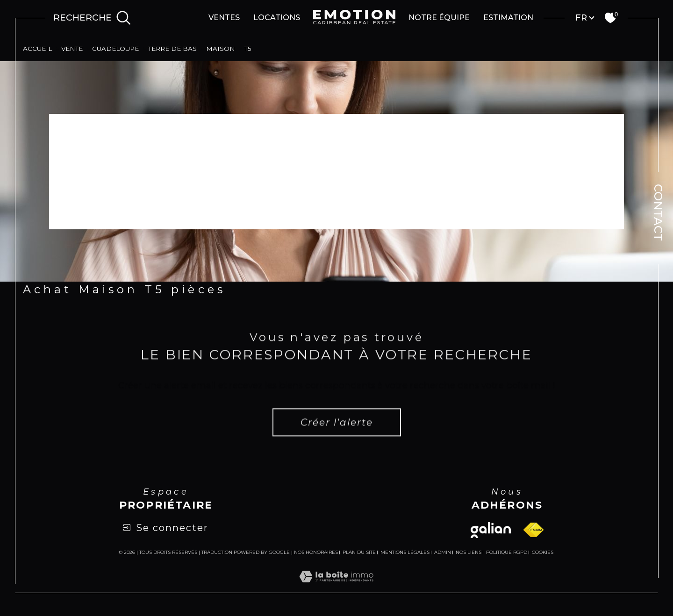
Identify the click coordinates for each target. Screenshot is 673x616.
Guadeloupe (115, 49)
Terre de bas (172, 49)
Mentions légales (405, 552)
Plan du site (359, 552)
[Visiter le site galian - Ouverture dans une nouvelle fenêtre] (491, 530)
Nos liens (469, 552)
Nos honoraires (316, 552)
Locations (277, 18)
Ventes (224, 18)
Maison (221, 49)
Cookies (543, 552)
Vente (72, 49)
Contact (658, 212)
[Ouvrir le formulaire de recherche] (92, 18)
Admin (443, 552)
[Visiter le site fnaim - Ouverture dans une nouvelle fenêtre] (533, 530)
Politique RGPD (507, 552)
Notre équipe (439, 18)
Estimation (508, 18)
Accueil (37, 49)
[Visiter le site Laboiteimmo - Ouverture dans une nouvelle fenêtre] (336, 588)
